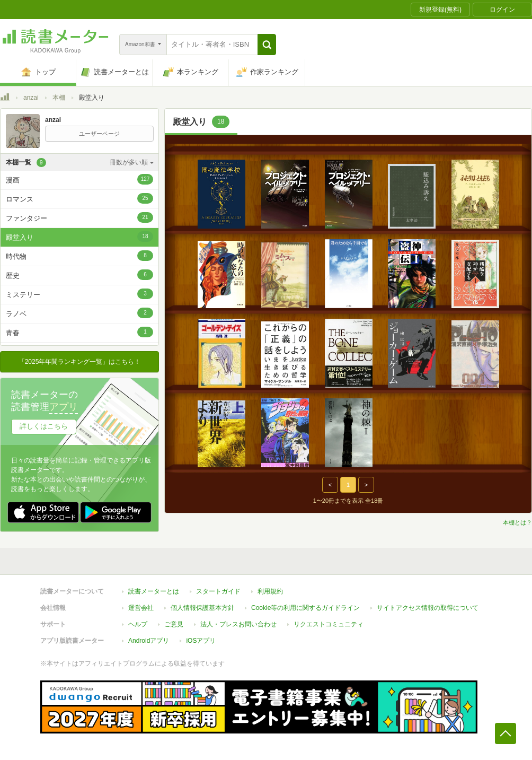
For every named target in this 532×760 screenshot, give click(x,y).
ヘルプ (138, 624)
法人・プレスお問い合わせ (238, 624)
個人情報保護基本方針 (202, 608)
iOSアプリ (201, 641)
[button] (267, 45)
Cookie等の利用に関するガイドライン (305, 608)
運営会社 (141, 608)
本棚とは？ (517, 522)
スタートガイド (218, 591)
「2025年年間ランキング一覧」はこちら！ (80, 362)
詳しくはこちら (44, 426)
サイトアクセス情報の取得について (428, 608)
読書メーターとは (154, 591)
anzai (31, 98)
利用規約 (270, 591)
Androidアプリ (149, 641)
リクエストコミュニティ (329, 624)
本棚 (59, 98)
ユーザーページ (99, 134)
